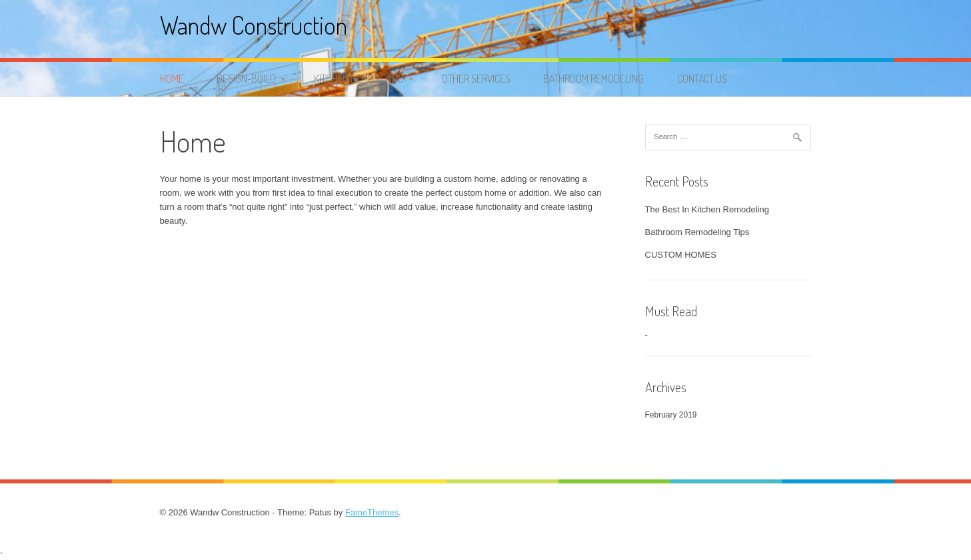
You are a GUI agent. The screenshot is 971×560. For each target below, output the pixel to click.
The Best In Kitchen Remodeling (707, 209)
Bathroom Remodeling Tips (697, 232)
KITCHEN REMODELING (359, 79)
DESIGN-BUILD (246, 79)
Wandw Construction (254, 25)
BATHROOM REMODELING (593, 79)
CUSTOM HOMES (681, 255)
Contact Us (702, 79)
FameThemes (372, 512)
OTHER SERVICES (476, 79)
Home (172, 79)
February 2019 (671, 415)
